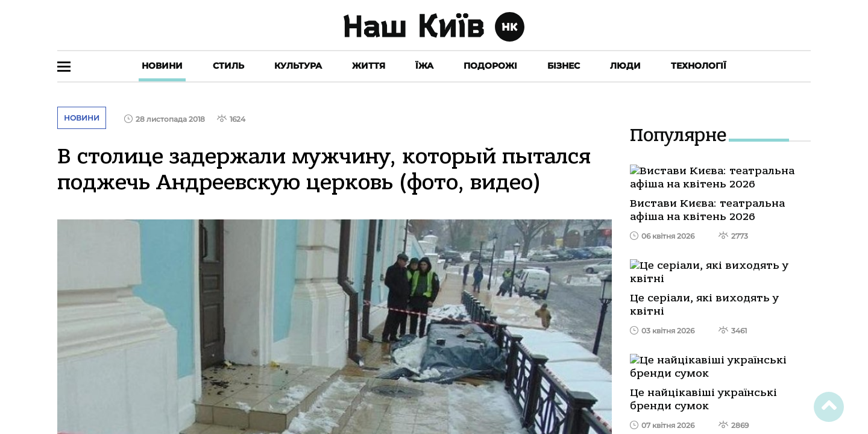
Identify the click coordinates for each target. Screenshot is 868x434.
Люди (625, 66)
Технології (699, 66)
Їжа (424, 66)
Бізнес (564, 66)
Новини (162, 66)
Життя (369, 66)
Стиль (228, 66)
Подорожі (490, 66)
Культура (298, 66)
